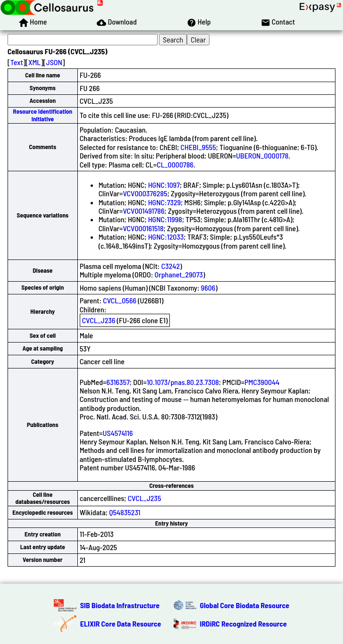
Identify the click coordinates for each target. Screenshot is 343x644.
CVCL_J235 (145, 498)
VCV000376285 (145, 193)
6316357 (118, 382)
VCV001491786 (143, 211)
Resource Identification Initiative (42, 115)
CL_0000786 (175, 164)
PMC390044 (262, 382)
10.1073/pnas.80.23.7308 (183, 382)
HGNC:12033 (166, 237)
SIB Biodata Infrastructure (120, 605)
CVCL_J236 (99, 320)
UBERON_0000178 (262, 155)
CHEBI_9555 (198, 147)
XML (34, 62)
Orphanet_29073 (179, 274)
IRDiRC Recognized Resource (243, 623)
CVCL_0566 (120, 300)
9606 (208, 288)
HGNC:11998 (165, 219)
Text (17, 62)
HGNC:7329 (165, 202)
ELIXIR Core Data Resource (121, 623)
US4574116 (118, 433)
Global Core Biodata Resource (245, 605)
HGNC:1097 (164, 185)
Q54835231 (125, 512)
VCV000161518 (143, 228)
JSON (54, 62)
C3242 (171, 266)
